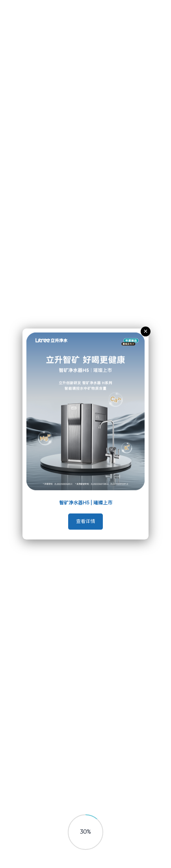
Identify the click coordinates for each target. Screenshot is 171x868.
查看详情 (85, 521)
